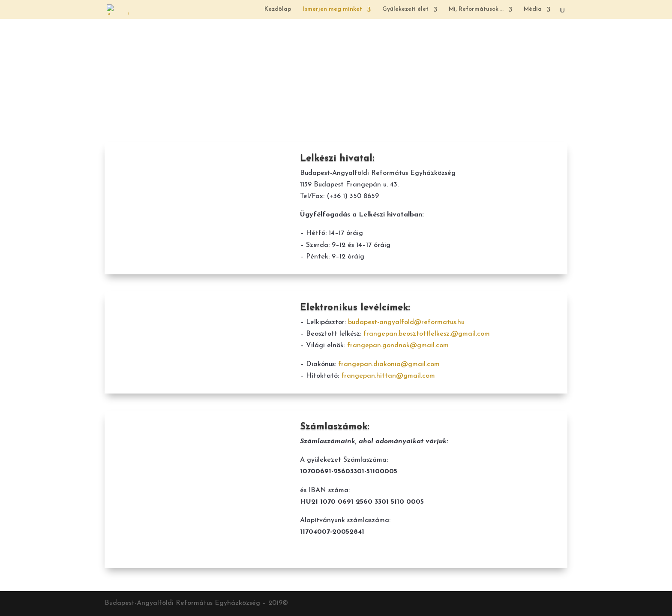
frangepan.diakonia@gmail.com (389, 364)
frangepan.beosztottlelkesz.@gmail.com (427, 334)
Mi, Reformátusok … (476, 9)
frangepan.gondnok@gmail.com (398, 346)
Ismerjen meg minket (333, 9)
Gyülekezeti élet (405, 9)
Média (533, 9)
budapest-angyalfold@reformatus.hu (406, 322)
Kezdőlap (278, 9)
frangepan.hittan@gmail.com (388, 376)
